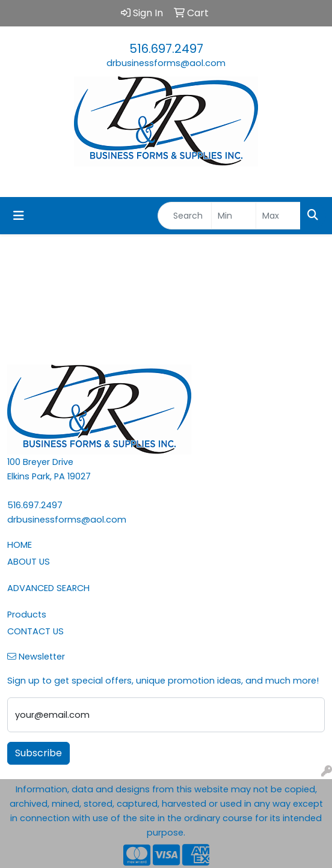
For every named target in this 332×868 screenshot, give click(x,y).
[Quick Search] (185, 216)
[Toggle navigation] (19, 216)
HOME (20, 545)
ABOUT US (29, 562)
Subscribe (38, 753)
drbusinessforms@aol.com (166, 63)
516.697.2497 (166, 49)
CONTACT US (35, 631)
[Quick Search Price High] (278, 216)
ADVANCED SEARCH (48, 588)
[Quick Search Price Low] (234, 216)
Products (27, 615)
